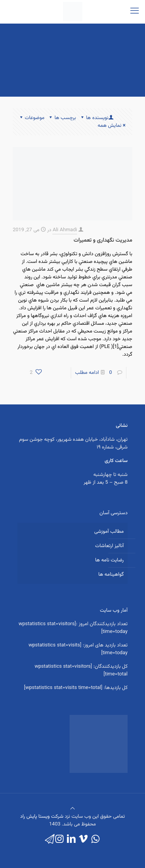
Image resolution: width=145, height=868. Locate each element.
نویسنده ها (96, 118)
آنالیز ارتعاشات (109, 546)
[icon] (50, 840)
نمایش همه (112, 126)
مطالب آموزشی (109, 532)
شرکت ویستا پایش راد (42, 817)
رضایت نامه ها (109, 560)
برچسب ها (62, 118)
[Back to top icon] (72, 809)
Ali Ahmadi (65, 230)
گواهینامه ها (111, 575)
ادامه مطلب (87, 373)
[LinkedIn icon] (71, 840)
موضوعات (32, 118)
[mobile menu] (135, 12)
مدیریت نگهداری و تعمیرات (103, 240)
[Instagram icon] (59, 840)
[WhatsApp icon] (95, 840)
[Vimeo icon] (83, 840)
